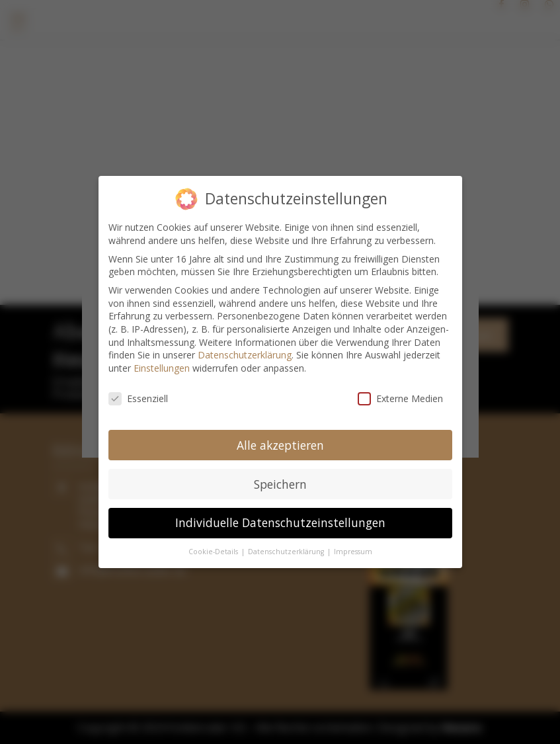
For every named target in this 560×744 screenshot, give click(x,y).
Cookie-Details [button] (214, 550)
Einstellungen (162, 365)
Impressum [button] (353, 550)
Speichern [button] (280, 481)
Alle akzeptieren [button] (280, 442)
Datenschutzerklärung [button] (287, 550)
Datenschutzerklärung (245, 353)
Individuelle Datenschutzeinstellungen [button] (280, 520)
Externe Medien (400, 396)
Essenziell (138, 396)
